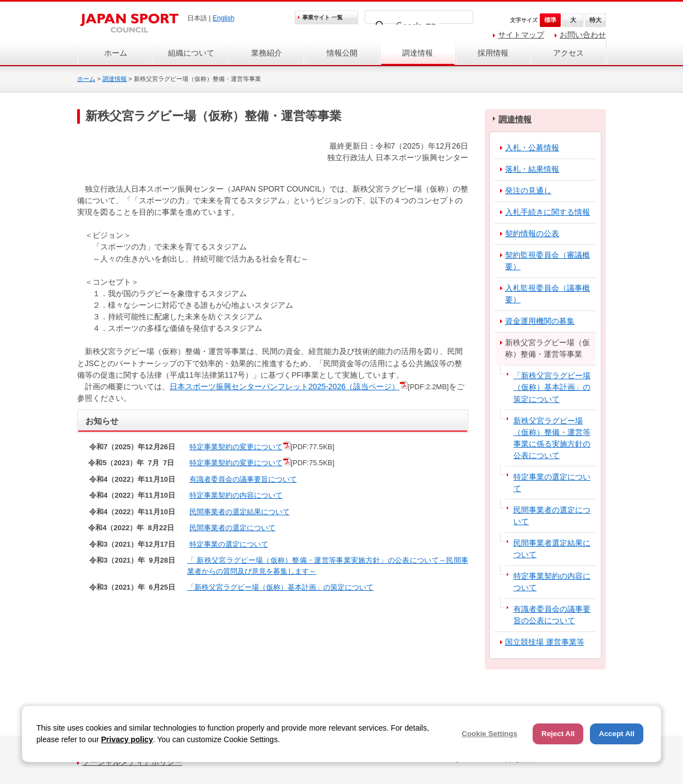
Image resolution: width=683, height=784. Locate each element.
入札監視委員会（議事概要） (548, 294)
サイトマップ (521, 35)
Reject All (558, 734)
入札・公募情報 (532, 148)
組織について (191, 53)
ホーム (116, 53)
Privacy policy (127, 739)
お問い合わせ (583, 35)
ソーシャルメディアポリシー (132, 762)
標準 (550, 20)
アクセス (568, 53)
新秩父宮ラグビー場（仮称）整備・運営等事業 (548, 348)
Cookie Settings (489, 734)
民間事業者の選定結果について (240, 512)
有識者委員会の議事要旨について (243, 479)
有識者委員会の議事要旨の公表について (552, 615)
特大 (595, 20)
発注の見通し (528, 190)
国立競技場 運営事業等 (545, 642)
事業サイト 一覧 (322, 17)
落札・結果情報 (532, 169)
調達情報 (418, 53)
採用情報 (493, 53)
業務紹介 (267, 53)
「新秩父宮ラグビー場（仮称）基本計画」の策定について (280, 587)
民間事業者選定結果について (552, 549)
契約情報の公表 (532, 233)
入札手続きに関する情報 (548, 212)
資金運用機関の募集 (540, 321)
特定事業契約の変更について (236, 447)
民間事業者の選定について (232, 528)
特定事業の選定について (229, 544)
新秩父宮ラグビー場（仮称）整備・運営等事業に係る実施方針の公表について (552, 438)
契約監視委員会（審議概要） (548, 261)
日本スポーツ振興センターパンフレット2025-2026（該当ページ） (284, 386)
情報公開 (342, 53)
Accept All (617, 734)
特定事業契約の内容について (236, 495)
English (224, 18)
